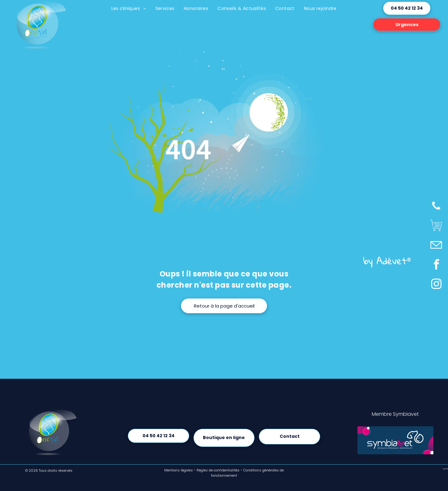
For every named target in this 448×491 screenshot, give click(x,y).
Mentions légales (179, 470)
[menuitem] (129, 9)
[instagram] (436, 285)
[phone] (436, 206)
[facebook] (436, 265)
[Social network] (436, 226)
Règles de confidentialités (218, 470)
